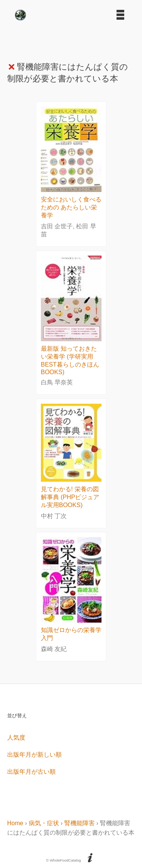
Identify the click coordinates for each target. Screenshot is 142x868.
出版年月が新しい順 (34, 755)
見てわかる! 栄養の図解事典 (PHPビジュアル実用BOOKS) (70, 497)
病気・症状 (44, 823)
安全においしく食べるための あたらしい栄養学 (71, 207)
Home (15, 823)
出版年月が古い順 (31, 772)
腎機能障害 (80, 823)
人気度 (16, 738)
